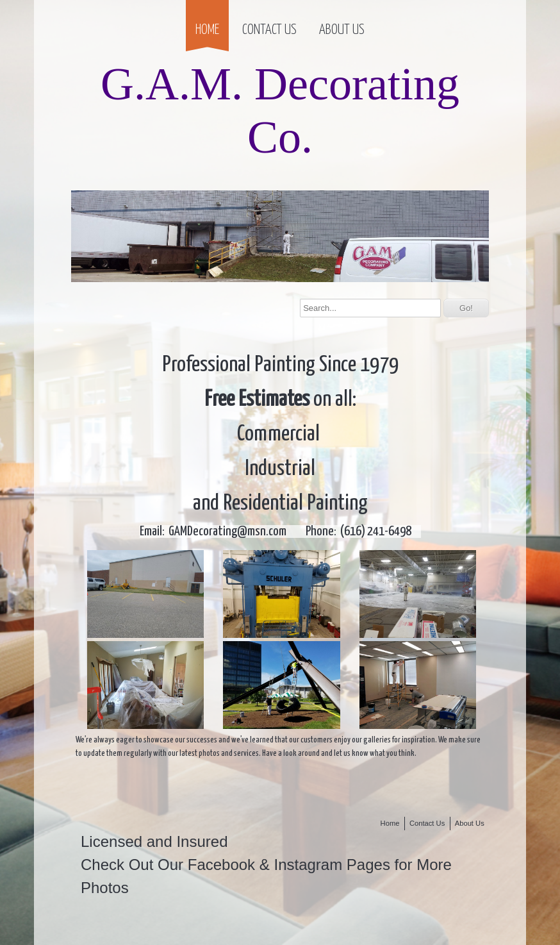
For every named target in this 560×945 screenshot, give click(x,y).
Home (207, 30)
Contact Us (269, 30)
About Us (342, 30)
